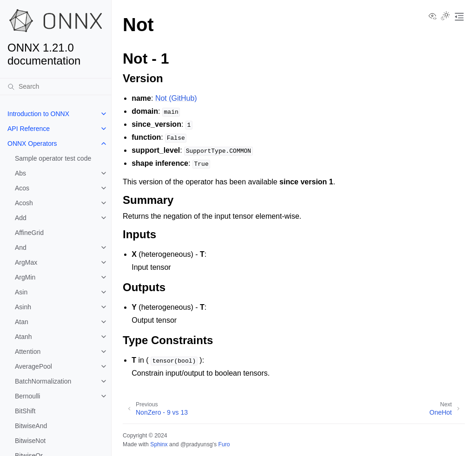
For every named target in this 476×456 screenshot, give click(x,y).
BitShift (25, 411)
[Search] (56, 86)
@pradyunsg (197, 444)
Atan (22, 322)
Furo (224, 444)
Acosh (24, 203)
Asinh (23, 307)
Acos (22, 188)
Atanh (23, 337)
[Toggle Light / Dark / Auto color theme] (445, 17)
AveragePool (33, 366)
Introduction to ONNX (38, 114)
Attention (28, 352)
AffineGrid (29, 233)
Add (21, 218)
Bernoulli (27, 396)
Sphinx (159, 444)
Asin (21, 292)
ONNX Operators (32, 143)
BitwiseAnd (31, 426)
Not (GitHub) (176, 98)
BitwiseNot (30, 441)
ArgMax (26, 262)
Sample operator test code (53, 158)
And (21, 248)
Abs (20, 173)
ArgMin (25, 277)
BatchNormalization (43, 381)
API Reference (29, 129)
